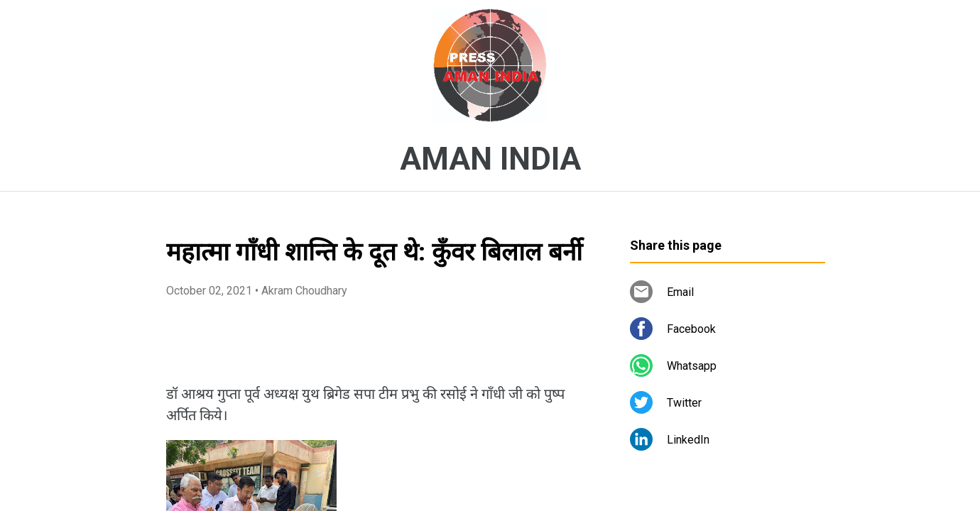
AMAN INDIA (490, 159)
